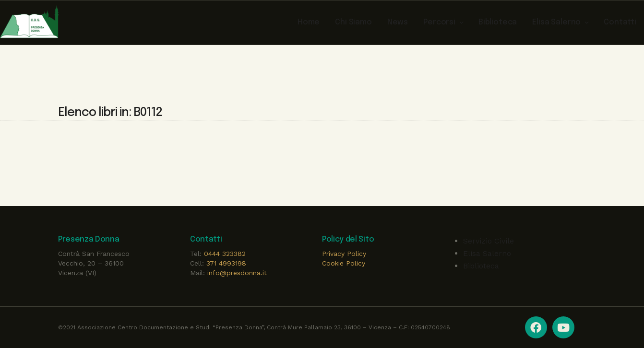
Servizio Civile (489, 241)
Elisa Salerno (487, 253)
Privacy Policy (344, 254)
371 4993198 (226, 263)
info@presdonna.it (237, 273)
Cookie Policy (344, 263)
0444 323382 (225, 254)
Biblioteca (481, 266)
